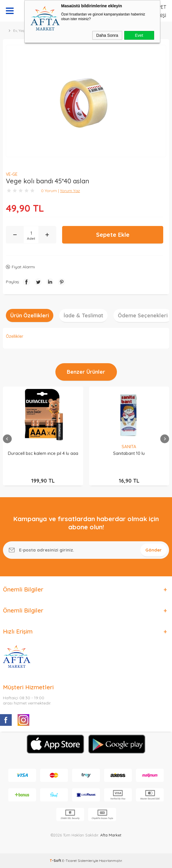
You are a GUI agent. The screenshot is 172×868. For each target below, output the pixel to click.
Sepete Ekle (113, 235)
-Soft (56, 861)
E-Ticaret (69, 861)
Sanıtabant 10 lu (129, 453)
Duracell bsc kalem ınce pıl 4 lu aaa (43, 453)
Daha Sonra (107, 35)
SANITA (129, 447)
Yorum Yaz (70, 191)
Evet (139, 35)
